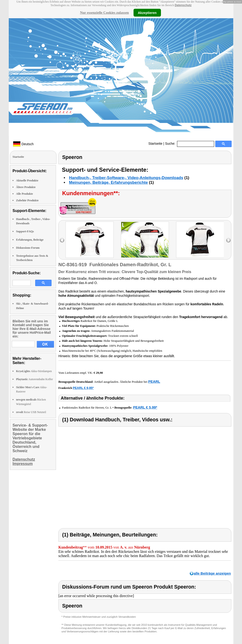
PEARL (154, 381)
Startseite (155, 144)
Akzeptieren (147, 13)
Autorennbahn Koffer (35, 379)
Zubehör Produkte (27, 200)
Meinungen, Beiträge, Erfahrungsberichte (108, 182)
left (62, 240)
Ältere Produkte (26, 187)
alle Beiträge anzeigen (212, 573)
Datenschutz (183, 5)
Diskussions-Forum (28, 248)
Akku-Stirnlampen (34, 371)
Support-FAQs (25, 231)
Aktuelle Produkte (27, 180)
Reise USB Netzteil (31, 412)
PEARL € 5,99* (145, 407)
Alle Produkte (24, 194)
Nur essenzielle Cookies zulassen (104, 13)
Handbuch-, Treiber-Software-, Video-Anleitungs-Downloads (126, 178)
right (228, 240)
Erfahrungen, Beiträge (30, 240)
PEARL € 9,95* (83, 388)
